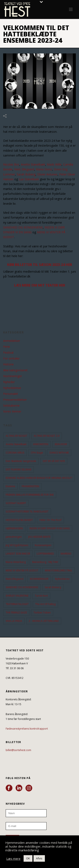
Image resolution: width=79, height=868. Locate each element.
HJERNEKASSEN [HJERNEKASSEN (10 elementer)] (14, 528)
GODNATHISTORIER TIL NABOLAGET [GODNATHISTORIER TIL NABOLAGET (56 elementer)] (27, 512)
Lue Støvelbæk (29, 179)
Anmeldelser (12, 341)
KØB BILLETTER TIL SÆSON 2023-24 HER (40, 265)
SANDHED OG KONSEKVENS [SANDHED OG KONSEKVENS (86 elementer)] (22, 587)
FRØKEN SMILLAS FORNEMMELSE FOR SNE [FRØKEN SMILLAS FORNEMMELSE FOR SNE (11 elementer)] (30, 495)
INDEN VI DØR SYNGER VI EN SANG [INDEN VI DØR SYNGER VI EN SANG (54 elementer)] (50, 528)
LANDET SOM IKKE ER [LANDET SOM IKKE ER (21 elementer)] (18, 554)
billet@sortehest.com (18, 750)
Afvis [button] (39, 858)
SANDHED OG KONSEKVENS (23, 227)
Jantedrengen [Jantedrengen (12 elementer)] (14, 537)
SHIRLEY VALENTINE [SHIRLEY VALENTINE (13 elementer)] (17, 596)
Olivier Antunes (47, 174)
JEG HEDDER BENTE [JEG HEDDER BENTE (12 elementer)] (39, 537)
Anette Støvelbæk (33, 164)
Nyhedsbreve (12, 388)
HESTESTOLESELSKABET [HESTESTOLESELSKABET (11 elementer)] (19, 520)
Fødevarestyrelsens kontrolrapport (27, 729)
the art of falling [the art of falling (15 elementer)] (45, 604)
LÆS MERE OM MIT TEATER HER (40, 285)
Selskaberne (11, 406)
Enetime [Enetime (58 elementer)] (10, 486)
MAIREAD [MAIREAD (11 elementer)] (66, 554)
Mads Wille (54, 164)
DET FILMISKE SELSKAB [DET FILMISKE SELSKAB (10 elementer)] (19, 469)
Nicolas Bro (11, 164)
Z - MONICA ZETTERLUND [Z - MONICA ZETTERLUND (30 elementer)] (44, 621)
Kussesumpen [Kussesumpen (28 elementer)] (43, 545)
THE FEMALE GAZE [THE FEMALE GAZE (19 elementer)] (16, 613)
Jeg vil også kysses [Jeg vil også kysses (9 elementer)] (17, 545)
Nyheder (9, 382)
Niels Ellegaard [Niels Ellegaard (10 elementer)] (15, 579)
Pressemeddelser (15, 400)
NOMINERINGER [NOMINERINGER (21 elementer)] (39, 579)
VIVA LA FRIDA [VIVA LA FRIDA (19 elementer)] (14, 621)
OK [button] (28, 858)
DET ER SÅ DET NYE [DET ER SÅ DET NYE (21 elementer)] (54, 461)
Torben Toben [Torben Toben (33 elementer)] (42, 613)
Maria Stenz (44, 169)
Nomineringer (13, 376)
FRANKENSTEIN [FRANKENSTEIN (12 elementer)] (30, 486)
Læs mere (13, 859)
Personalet (11, 394)
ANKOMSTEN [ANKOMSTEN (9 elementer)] (41, 444)
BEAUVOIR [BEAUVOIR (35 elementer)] (61, 444)
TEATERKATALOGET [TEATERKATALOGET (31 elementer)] (17, 604)
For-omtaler (11, 358)
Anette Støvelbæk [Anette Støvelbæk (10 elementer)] (16, 444)
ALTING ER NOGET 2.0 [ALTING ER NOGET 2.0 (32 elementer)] (47, 436)
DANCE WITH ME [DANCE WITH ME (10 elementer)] (59, 453)
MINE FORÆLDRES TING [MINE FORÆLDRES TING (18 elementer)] (58, 570)
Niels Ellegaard (24, 169)
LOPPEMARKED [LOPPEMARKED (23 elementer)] (45, 554)
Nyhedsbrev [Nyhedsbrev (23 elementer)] (62, 579)
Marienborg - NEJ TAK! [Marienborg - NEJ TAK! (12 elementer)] (45, 562)
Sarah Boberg (26, 174)
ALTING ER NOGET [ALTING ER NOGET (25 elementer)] (16, 436)
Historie (8, 364)
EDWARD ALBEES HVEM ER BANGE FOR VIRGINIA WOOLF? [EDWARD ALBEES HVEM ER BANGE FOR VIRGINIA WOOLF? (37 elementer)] (39, 478)
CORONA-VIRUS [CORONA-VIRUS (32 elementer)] (15, 453)
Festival (8, 353)
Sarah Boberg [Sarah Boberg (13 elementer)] (53, 587)
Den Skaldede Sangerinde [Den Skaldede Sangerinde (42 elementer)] (21, 461)
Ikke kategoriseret (15, 370)
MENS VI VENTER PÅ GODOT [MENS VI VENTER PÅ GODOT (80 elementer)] (22, 570)
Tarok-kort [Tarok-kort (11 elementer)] (41, 596)
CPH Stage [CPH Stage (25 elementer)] (37, 453)
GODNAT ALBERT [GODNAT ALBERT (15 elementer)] (16, 503)
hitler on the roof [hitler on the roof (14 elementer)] (50, 520)
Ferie (7, 347)
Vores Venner (12, 411)
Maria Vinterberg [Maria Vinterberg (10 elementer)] (16, 562)
